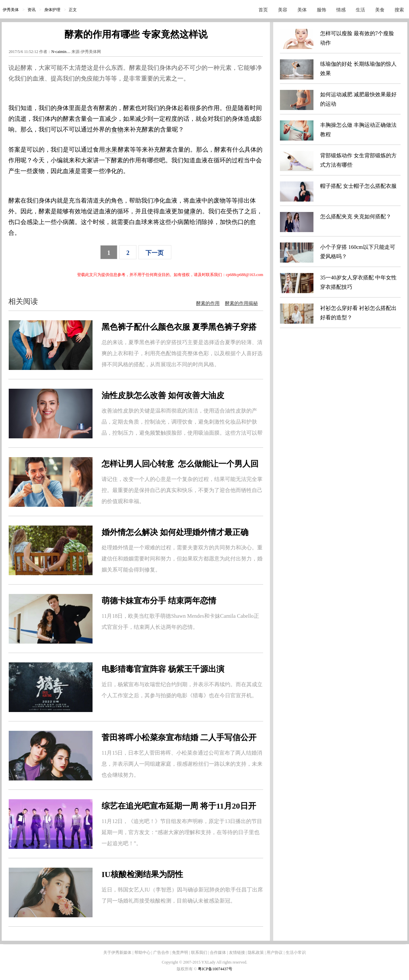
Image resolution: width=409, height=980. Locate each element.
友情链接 (237, 952)
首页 (263, 10)
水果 (111, 150)
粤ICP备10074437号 (215, 969)
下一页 (155, 253)
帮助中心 (142, 952)
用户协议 (275, 952)
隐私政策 (256, 952)
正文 (73, 10)
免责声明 (180, 952)
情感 (341, 10)
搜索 (399, 10)
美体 (302, 10)
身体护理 (52, 10)
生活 (360, 10)
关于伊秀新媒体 (117, 952)
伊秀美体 (11, 10)
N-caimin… (61, 52)
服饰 (322, 10)
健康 (190, 211)
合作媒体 (218, 952)
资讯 (32, 10)
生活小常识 (296, 952)
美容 (283, 10)
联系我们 (199, 952)
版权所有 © (187, 969)
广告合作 (161, 952)
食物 (117, 129)
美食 (380, 10)
